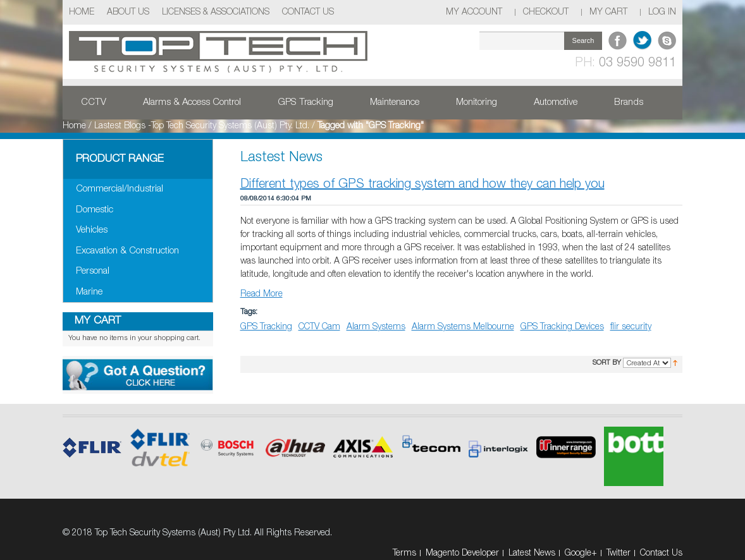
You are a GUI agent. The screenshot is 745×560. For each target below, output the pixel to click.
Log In (662, 12)
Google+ (581, 553)
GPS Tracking (305, 102)
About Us (128, 12)
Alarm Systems (376, 327)
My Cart (608, 12)
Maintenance (395, 102)
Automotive (556, 102)
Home (82, 12)
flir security (631, 327)
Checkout (546, 12)
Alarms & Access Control (192, 102)
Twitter (619, 553)
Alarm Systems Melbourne (463, 327)
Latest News (532, 553)
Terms (404, 553)
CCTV (94, 102)
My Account (474, 12)
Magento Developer (462, 553)
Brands (629, 102)
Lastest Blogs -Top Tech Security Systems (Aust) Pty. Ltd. (202, 126)
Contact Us (308, 12)
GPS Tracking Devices (562, 327)
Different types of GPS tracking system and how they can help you (422, 185)
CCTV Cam (319, 327)
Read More (262, 294)
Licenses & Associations (216, 12)
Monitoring (477, 102)
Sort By (607, 363)
